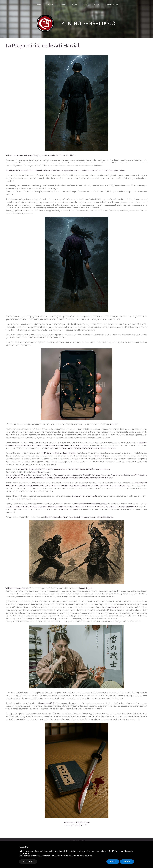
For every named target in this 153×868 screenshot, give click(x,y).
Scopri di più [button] (28, 861)
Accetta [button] (127, 861)
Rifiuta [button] (113, 861)
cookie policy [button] (24, 853)
